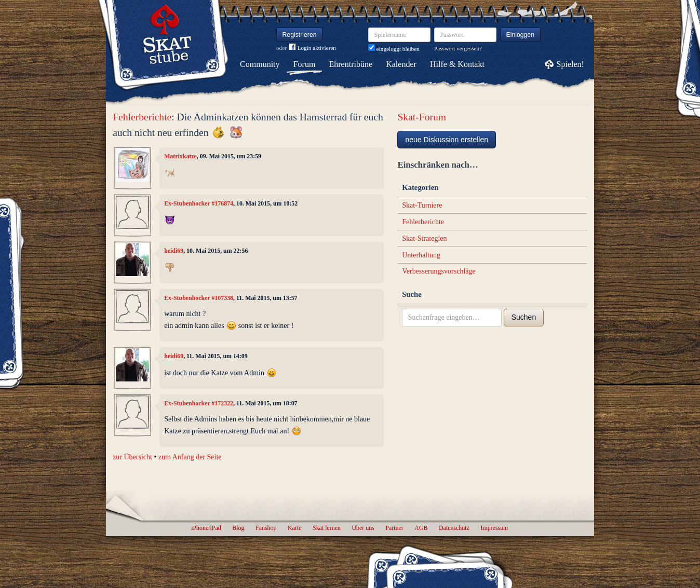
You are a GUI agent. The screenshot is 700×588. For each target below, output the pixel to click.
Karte (294, 528)
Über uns (363, 528)
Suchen (524, 317)
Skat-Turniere (422, 205)
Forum (305, 64)
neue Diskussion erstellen (447, 140)
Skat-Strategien (424, 238)
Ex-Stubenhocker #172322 (199, 403)
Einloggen (521, 35)
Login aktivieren (313, 48)
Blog (238, 528)
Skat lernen (327, 528)
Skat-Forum (422, 117)
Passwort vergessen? (458, 48)
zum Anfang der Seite (190, 457)
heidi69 (174, 251)
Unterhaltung (421, 255)
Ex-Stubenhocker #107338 (199, 298)
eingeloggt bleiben (394, 49)
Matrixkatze (180, 156)
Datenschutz (454, 528)
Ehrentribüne (351, 64)
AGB (421, 528)
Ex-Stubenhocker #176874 (199, 203)
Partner (394, 528)
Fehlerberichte (142, 117)
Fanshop (266, 528)
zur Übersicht (132, 457)
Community (260, 64)
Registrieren (300, 35)
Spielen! (570, 64)
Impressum (494, 528)
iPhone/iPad (206, 528)
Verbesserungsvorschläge (439, 271)
